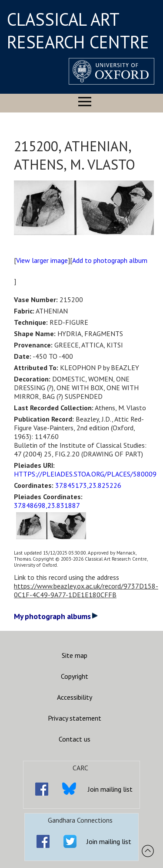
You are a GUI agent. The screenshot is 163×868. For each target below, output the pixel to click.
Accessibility (75, 697)
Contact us (75, 739)
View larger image (42, 260)
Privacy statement (75, 718)
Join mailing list (110, 789)
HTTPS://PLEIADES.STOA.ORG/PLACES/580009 (85, 474)
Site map (75, 655)
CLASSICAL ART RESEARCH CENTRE (78, 31)
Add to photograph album (110, 260)
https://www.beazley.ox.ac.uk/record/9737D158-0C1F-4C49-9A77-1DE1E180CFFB (86, 590)
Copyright (75, 676)
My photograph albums (56, 616)
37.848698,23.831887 (47, 505)
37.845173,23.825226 (88, 485)
